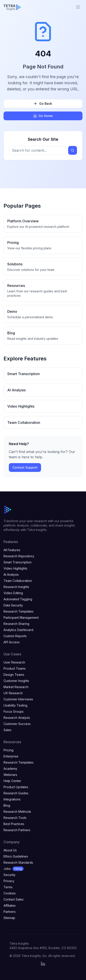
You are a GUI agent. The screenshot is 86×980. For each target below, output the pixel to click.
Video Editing (13, 593)
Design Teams (14, 675)
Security (9, 875)
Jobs (14, 869)
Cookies (10, 893)
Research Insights (16, 587)
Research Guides (16, 793)
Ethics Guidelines (16, 856)
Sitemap (9, 918)
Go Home (43, 116)
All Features (12, 550)
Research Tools (15, 818)
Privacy (9, 881)
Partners (10, 912)
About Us (10, 850)
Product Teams (15, 668)
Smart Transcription (18, 562)
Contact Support (25, 467)
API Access (12, 642)
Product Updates (16, 787)
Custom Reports (15, 636)
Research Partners (17, 830)
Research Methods (17, 812)
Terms (8, 887)
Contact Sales (14, 899)
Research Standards (18, 862)
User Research (14, 662)
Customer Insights (16, 681)
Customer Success (17, 724)
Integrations (12, 799)
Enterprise (11, 756)
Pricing (8, 750)
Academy (10, 769)
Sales (7, 730)
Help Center (12, 781)
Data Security (13, 605)
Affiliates (10, 905)
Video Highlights (15, 568)
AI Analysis (11, 575)
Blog (7, 805)
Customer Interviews (18, 699)
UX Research (13, 693)
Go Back (43, 103)
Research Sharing (16, 624)
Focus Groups (14, 711)
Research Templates (19, 611)
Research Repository (19, 556)
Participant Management (21, 618)
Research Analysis (17, 718)
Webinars (10, 775)
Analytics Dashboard (18, 630)
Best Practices (14, 824)
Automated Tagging (18, 599)
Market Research (16, 687)
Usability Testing (15, 705)
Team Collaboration (18, 581)
